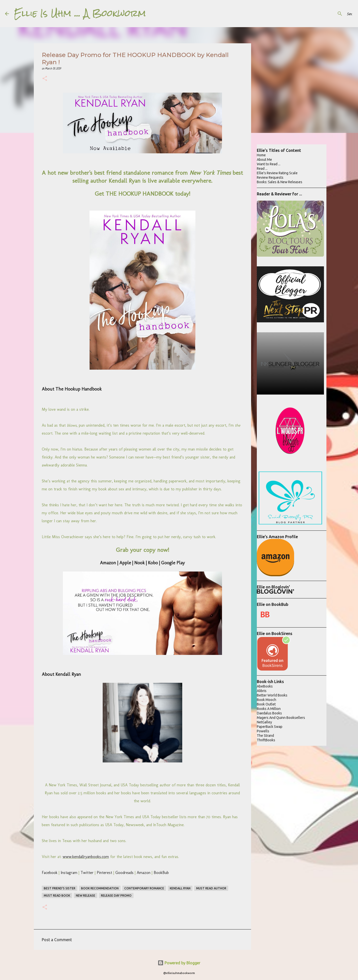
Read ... (262, 169)
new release (86, 895)
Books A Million (269, 709)
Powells (263, 731)
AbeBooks (265, 686)
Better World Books (272, 695)
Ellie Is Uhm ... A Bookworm (80, 13)
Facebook (50, 873)
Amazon (108, 563)
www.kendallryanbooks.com (86, 857)
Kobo (153, 563)
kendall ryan (180, 888)
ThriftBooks (266, 740)
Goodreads (124, 873)
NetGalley (264, 722)
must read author (211, 888)
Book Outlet (266, 704)
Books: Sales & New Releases (280, 182)
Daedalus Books (269, 713)
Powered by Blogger (179, 963)
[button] (45, 79)
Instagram (69, 873)
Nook (139, 563)
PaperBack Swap (270, 727)
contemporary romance (144, 888)
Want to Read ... (269, 164)
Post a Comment (57, 940)
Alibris (262, 691)
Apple (125, 563)
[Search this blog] (328, 14)
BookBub (161, 873)
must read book (57, 895)
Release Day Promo (116, 895)
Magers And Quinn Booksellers (281, 718)
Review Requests (270, 177)
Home (261, 155)
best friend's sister (60, 888)
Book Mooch (267, 700)
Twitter (87, 873)
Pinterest (104, 873)
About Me (264, 160)
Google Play (173, 563)
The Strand (265, 736)
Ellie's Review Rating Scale (277, 173)
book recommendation (100, 888)
